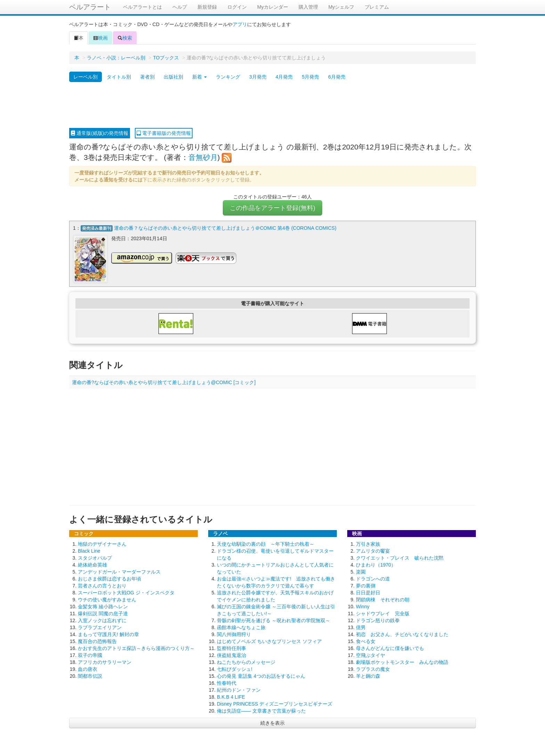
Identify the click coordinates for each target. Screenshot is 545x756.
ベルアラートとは (143, 7)
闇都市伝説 (90, 676)
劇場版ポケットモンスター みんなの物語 (402, 662)
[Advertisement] (272, 105)
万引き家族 (368, 544)
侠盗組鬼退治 (231, 655)
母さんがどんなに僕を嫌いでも (390, 648)
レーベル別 (86, 77)
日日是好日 (368, 593)
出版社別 (173, 77)
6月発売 (337, 77)
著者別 (147, 77)
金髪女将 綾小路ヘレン (103, 607)
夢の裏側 (366, 586)
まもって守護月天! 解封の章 (108, 634)
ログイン (237, 7)
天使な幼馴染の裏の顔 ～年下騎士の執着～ (266, 544)
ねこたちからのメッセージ (246, 662)
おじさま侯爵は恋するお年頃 (109, 579)
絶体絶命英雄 (92, 565)
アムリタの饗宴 (373, 551)
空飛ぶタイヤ (371, 655)
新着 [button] (200, 77)
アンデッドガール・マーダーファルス (119, 572)
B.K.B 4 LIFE (231, 697)
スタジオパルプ (95, 558)
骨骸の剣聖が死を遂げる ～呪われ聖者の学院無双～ (274, 620)
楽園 (361, 572)
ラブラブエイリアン (100, 627)
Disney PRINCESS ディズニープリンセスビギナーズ (275, 704)
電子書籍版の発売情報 (164, 133)
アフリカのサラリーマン (105, 662)
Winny (363, 607)
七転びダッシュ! (235, 669)
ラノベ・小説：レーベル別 (116, 58)
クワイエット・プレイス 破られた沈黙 (400, 558)
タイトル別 (119, 77)
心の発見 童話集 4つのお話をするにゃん (261, 676)
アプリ (240, 24)
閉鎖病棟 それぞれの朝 (383, 600)
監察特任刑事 (231, 648)
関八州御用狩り (234, 634)
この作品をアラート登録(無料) (272, 208)
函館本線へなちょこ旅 (241, 627)
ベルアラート (90, 7)
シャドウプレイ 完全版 (383, 613)
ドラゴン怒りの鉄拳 (378, 620)
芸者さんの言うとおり (102, 586)
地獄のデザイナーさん (102, 544)
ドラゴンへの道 (373, 579)
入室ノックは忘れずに (102, 620)
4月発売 (284, 77)
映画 (100, 38)
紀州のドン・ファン (239, 690)
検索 (125, 38)
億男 (361, 627)
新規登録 (207, 7)
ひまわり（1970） (376, 565)
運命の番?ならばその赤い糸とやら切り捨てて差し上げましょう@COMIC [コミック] (164, 382)
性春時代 (227, 683)
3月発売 (258, 77)
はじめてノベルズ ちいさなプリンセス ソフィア (269, 641)
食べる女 (366, 641)
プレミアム (377, 7)
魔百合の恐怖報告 (97, 641)
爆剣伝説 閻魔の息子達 (103, 613)
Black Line (89, 551)
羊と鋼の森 (368, 676)
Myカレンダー (273, 7)
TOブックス (166, 58)
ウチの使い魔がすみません (107, 600)
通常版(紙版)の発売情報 (100, 133)
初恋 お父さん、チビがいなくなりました (402, 634)
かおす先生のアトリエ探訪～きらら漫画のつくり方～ (136, 648)
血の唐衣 (88, 669)
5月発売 (310, 77)
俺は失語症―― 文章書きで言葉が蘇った (261, 711)
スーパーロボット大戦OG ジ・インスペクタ (126, 593)
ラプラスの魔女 (373, 669)
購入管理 (308, 7)
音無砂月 (203, 157)
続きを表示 (272, 723)
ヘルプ (180, 7)
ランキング (228, 77)
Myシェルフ (341, 7)
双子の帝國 (90, 655)
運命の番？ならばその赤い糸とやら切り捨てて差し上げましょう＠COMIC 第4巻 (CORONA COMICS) (225, 228)
